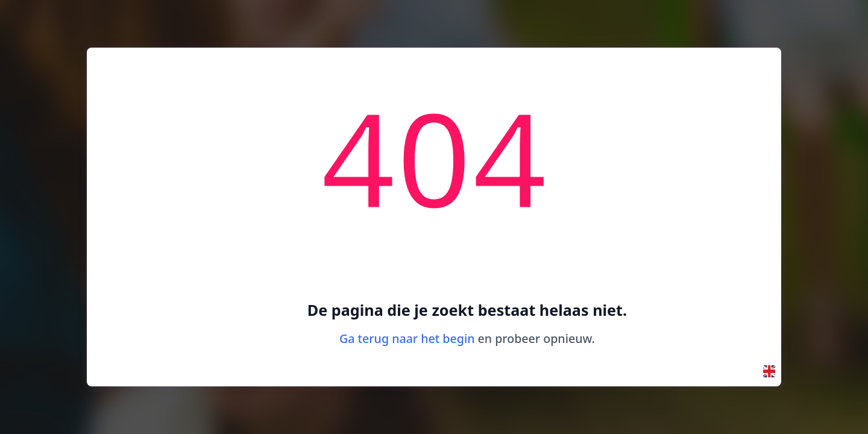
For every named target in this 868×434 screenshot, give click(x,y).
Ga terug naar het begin (407, 338)
